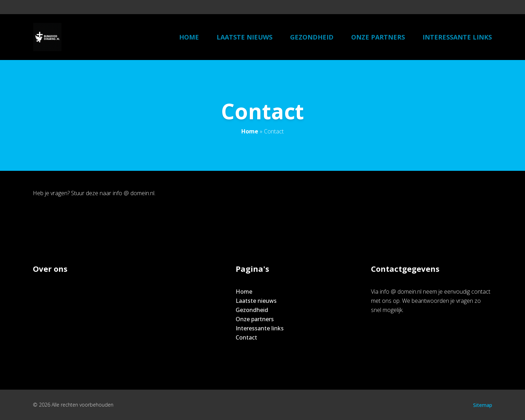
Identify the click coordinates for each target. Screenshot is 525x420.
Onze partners (378, 37)
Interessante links (457, 37)
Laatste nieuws (244, 37)
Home (189, 37)
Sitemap (483, 405)
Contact (246, 337)
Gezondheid (312, 37)
